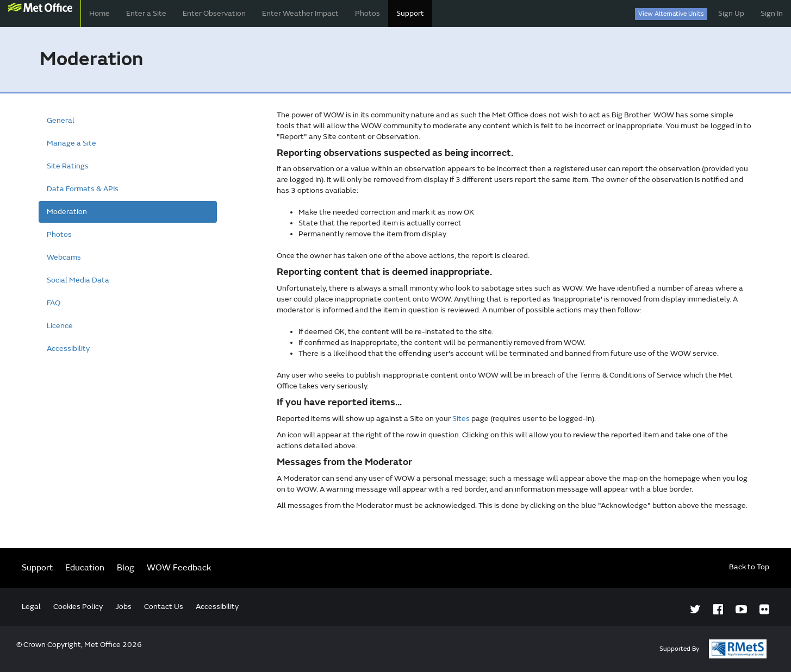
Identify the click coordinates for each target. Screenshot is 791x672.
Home (99, 13)
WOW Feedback (179, 568)
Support (410, 13)
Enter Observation (214, 13)
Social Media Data (78, 280)
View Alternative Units (671, 14)
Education (85, 568)
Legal (31, 607)
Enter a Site (146, 13)
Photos (368, 13)
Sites (461, 419)
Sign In (772, 13)
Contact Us (164, 607)
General (61, 120)
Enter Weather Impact (300, 13)
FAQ (54, 303)
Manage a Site (71, 143)
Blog (126, 568)
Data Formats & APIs (83, 189)
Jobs (123, 607)
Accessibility (68, 348)
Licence (60, 326)
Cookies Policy (78, 607)
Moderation (67, 212)
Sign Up (731, 13)
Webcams (64, 257)
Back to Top (749, 567)
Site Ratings (68, 166)
